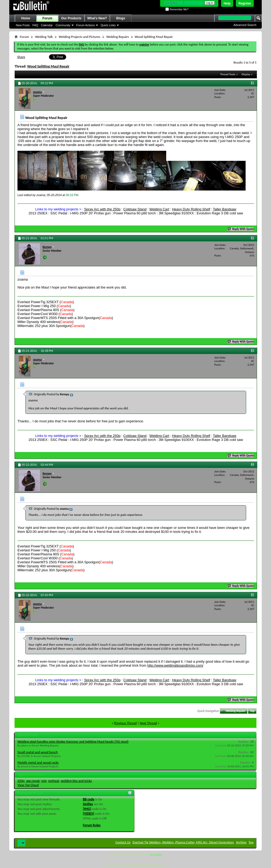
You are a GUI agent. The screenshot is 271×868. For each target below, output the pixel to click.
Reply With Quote (241, 229)
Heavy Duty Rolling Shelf (191, 209)
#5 (252, 595)
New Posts (23, 25)
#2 (252, 238)
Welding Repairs (118, 37)
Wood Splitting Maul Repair (48, 66)
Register (245, 3)
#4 (252, 464)
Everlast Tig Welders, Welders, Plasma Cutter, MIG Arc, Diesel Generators (183, 842)
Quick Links (108, 25)
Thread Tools (228, 74)
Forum (47, 18)
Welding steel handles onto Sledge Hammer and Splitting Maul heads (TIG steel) (73, 741)
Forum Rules (92, 825)
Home (26, 18)
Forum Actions (85, 25)
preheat (54, 781)
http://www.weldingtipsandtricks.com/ (175, 665)
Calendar (47, 25)
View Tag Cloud (28, 785)
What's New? (97, 18)
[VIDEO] (89, 814)
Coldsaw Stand (135, 209)
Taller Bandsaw (225, 209)
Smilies (88, 804)
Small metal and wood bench (38, 752)
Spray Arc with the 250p (102, 209)
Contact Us (123, 842)
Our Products (71, 18)
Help (227, 3)
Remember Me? (177, 9)
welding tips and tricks (76, 781)
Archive (241, 842)
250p (21, 781)
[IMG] (87, 809)
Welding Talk (44, 37)
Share (21, 57)
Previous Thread (125, 723)
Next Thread (148, 723)
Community (63, 25)
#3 (252, 350)
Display (246, 74)
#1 (252, 83)
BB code (89, 799)
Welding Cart (159, 209)
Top (252, 711)
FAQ (35, 25)
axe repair (33, 781)
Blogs (121, 18)
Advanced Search (245, 25)
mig (44, 781)
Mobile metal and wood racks (38, 762)
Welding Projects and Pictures (80, 37)
